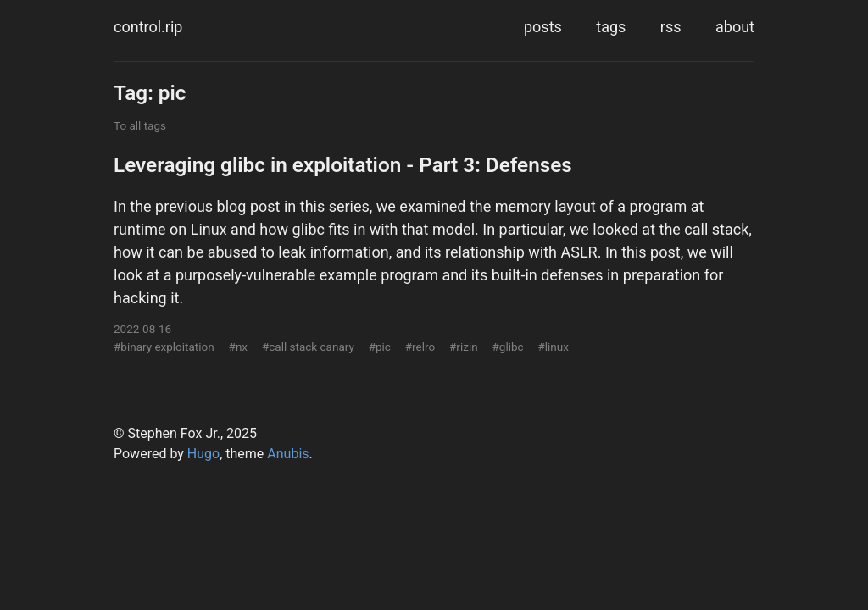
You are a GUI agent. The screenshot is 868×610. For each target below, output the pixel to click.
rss (671, 27)
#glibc (507, 347)
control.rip (148, 27)
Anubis (288, 454)
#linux (553, 347)
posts (543, 27)
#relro (420, 347)
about (735, 27)
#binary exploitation (164, 347)
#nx (238, 347)
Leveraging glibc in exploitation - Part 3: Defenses (343, 165)
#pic (380, 347)
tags (611, 27)
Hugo (203, 454)
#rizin (464, 347)
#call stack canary (308, 347)
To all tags (140, 125)
